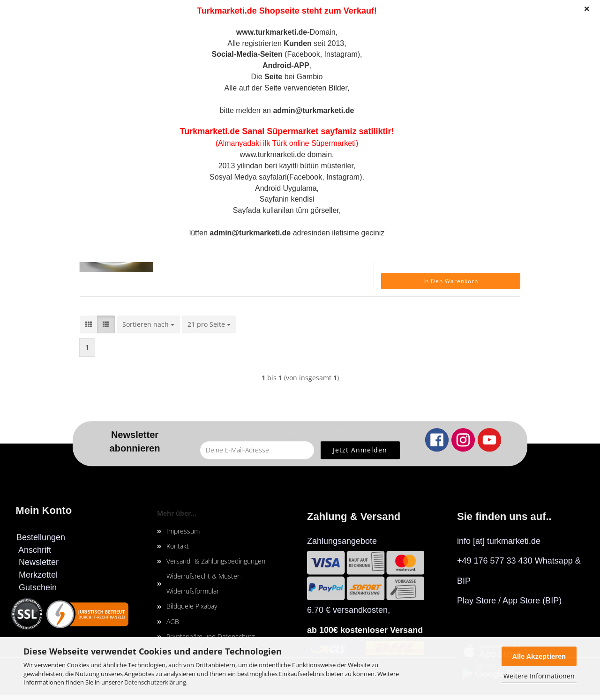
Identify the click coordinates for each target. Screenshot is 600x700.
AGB (173, 621)
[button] (89, 324)
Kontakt (178, 546)
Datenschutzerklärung (155, 682)
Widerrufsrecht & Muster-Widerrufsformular (204, 583)
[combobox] (148, 324)
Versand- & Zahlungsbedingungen (216, 561)
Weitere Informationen (539, 676)
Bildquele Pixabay (192, 606)
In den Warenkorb (451, 281)
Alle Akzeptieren (539, 656)
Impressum (183, 531)
